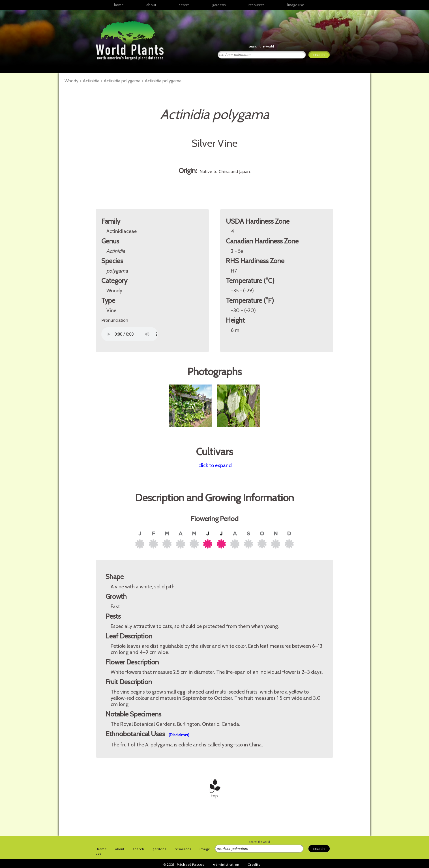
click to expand (215, 465)
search (184, 5)
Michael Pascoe (191, 864)
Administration (226, 864)
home (119, 5)
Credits (254, 864)
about (151, 5)
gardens (219, 5)
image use (296, 5)
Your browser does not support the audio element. (130, 334)
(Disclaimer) (179, 735)
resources (183, 849)
